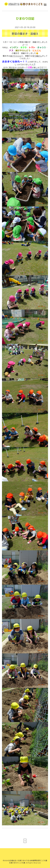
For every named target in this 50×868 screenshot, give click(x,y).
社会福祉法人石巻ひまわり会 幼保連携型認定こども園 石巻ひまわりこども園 (28, 862)
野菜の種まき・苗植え (25, 34)
